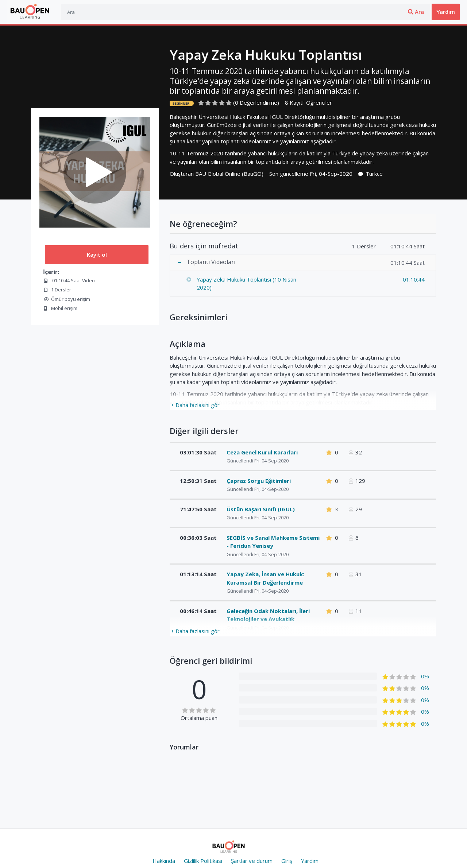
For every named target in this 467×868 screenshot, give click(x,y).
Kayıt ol (97, 255)
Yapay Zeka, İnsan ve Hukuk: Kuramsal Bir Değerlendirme (265, 578)
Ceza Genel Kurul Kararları (262, 452)
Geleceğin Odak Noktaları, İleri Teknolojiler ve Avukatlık (268, 615)
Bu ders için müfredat (204, 246)
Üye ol (417, 12)
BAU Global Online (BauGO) (229, 174)
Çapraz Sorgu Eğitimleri (259, 481)
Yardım (446, 12)
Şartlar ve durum (252, 861)
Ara (359, 12)
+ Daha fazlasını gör (195, 405)
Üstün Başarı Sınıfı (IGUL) (261, 509)
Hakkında (164, 861)
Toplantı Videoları (211, 262)
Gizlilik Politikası (203, 861)
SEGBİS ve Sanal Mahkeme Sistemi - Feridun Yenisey (273, 542)
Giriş (391, 12)
